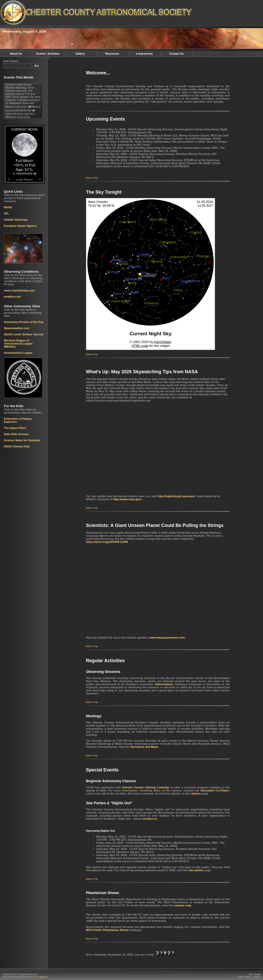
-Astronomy (144, 54)
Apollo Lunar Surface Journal (24, 334)
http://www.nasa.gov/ (127, 499)
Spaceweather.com (17, 328)
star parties (196, 870)
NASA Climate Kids (17, 446)
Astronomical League (18, 353)
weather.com (12, 297)
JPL (6, 213)
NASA (8, 207)
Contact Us (176, 54)
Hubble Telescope (16, 220)
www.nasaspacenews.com (167, 638)
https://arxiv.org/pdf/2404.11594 (107, 542)
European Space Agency (20, 226)
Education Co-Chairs (215, 790)
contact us (150, 819)
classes (196, 793)
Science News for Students (22, 440)
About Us (16, 54)
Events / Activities (48, 54)
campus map (182, 905)
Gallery (80, 54)
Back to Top (92, 178)
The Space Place (15, 428)
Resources (112, 54)
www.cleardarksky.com (19, 290)
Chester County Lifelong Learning (146, 787)
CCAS (13, 974)
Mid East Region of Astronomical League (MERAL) (18, 344)
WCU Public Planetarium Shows (107, 930)
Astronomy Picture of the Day (24, 322)
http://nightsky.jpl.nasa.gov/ (176, 496)
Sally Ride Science (16, 434)
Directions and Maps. (145, 747)
